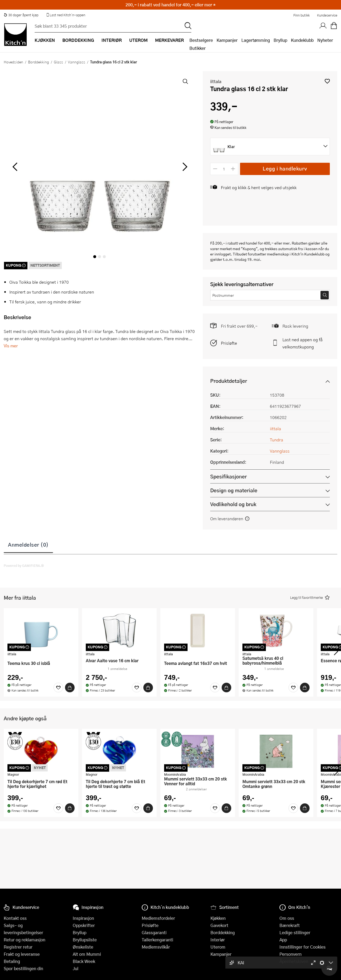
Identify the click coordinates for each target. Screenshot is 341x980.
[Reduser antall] (215, 169)
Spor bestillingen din (23, 968)
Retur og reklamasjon (25, 940)
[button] (327, 81)
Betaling (12, 961)
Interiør (218, 940)
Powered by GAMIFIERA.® (24, 566)
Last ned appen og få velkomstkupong (303, 343)
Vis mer (11, 346)
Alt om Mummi (87, 954)
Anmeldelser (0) (28, 544)
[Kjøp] (70, 688)
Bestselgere (201, 40)
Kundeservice (327, 15)
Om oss (287, 918)
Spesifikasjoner (228, 476)
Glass (58, 62)
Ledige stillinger (295, 932)
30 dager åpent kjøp (21, 15)
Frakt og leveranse (22, 954)
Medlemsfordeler (158, 918)
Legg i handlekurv (285, 168)
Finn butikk (301, 15)
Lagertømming (256, 40)
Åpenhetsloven (294, 961)
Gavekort (219, 925)
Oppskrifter (84, 925)
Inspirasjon (83, 918)
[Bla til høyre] (184, 167)
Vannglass (77, 62)
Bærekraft (290, 925)
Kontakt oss (15, 918)
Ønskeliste (83, 947)
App (283, 940)
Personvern (291, 954)
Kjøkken (218, 918)
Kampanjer (227, 40)
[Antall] (224, 169)
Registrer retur (18, 947)
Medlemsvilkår (156, 947)
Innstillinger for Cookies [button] (303, 947)
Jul (76, 968)
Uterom (218, 947)
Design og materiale (234, 490)
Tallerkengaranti (157, 940)
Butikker (198, 48)
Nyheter (325, 40)
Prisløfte (229, 343)
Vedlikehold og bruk (233, 504)
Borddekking (38, 62)
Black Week (84, 961)
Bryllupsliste (85, 940)
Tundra (277, 440)
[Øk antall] (233, 169)
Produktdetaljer (229, 381)
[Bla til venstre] (15, 167)
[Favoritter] (58, 688)
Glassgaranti (154, 932)
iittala (216, 81)
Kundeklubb (302, 40)
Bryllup (280, 40)
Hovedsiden (13, 62)
